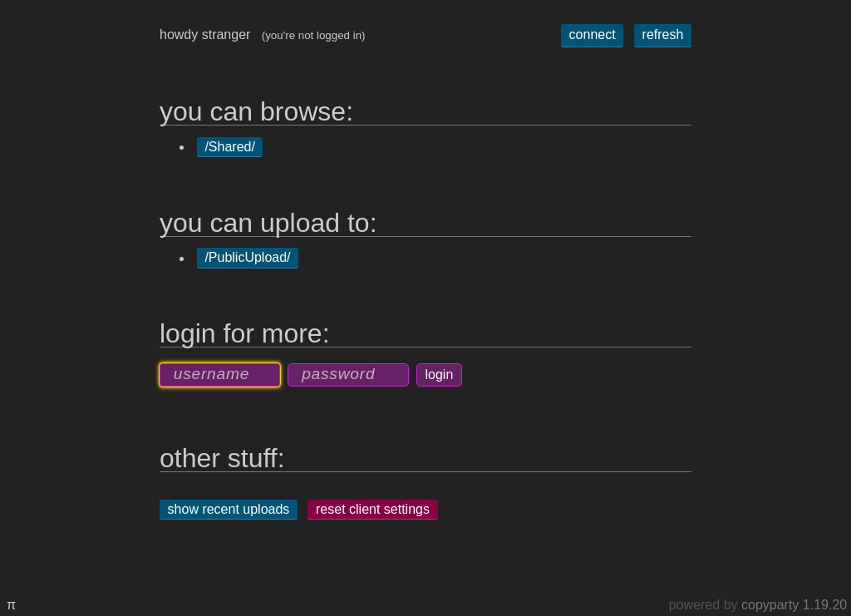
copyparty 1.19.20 (794, 605)
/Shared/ (229, 147)
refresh (663, 34)
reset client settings (373, 509)
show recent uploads (229, 509)
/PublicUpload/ (247, 258)
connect (593, 34)
